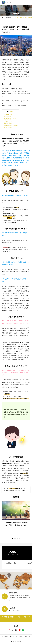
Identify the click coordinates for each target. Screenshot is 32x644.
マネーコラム (20, 637)
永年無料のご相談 (8, 127)
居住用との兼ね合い (8, 123)
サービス (12, 637)
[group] (13, 557)
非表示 (12, 111)
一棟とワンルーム (8, 121)
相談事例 (27, 637)
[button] (15, 538)
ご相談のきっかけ (8, 115)
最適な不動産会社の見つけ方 (10, 125)
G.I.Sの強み (5, 637)
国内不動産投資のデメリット (10, 119)
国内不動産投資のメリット (10, 117)
